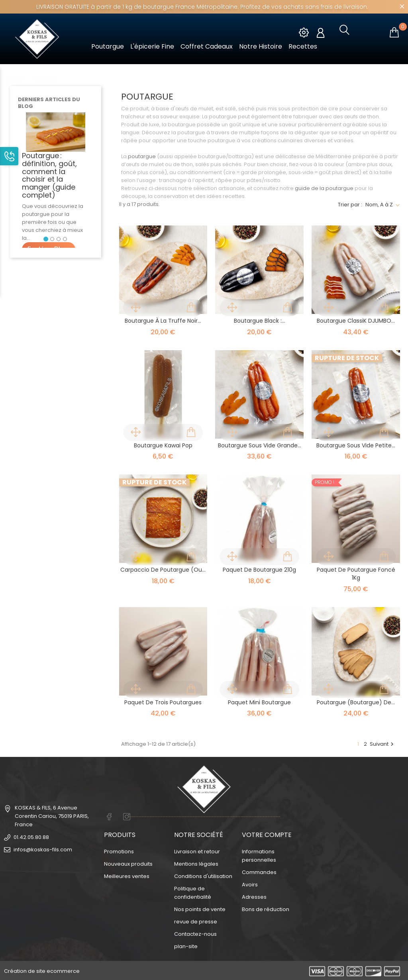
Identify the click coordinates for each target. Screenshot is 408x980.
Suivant (383, 744)
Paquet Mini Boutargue (259, 702)
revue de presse (196, 920)
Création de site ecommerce (42, 970)
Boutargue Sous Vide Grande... (260, 445)
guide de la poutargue (324, 188)
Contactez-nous (195, 933)
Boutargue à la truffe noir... (163, 321)
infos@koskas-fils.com (43, 850)
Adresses (254, 896)
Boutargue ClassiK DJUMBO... (356, 321)
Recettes (303, 46)
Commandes (259, 871)
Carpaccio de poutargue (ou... (163, 570)
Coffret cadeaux (207, 46)
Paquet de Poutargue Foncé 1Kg (356, 574)
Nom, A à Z (379, 205)
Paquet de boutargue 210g (259, 570)
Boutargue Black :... (260, 321)
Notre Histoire (261, 46)
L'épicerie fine (152, 46)
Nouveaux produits (128, 863)
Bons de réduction (266, 908)
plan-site (186, 945)
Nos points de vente (200, 908)
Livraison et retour (197, 850)
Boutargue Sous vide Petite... (356, 445)
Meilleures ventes (127, 875)
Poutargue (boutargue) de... (356, 702)
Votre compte (267, 834)
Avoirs (250, 883)
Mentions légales (196, 863)
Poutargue (108, 46)
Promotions (119, 850)
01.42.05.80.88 (31, 837)
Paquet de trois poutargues (163, 702)
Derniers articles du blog (49, 103)
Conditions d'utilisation (203, 875)
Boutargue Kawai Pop (163, 445)
